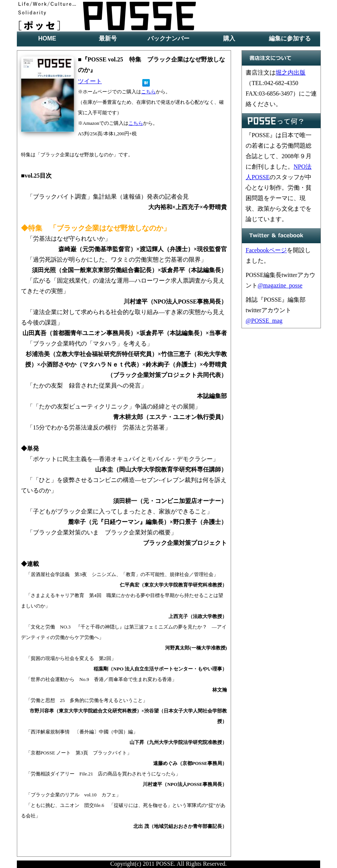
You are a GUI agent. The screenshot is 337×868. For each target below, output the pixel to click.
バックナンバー (168, 38)
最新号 (108, 38)
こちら (148, 92)
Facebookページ (266, 250)
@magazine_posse (280, 285)
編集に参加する (290, 38)
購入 (229, 38)
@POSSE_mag (264, 321)
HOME (47, 38)
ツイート (90, 81)
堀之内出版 (291, 73)
